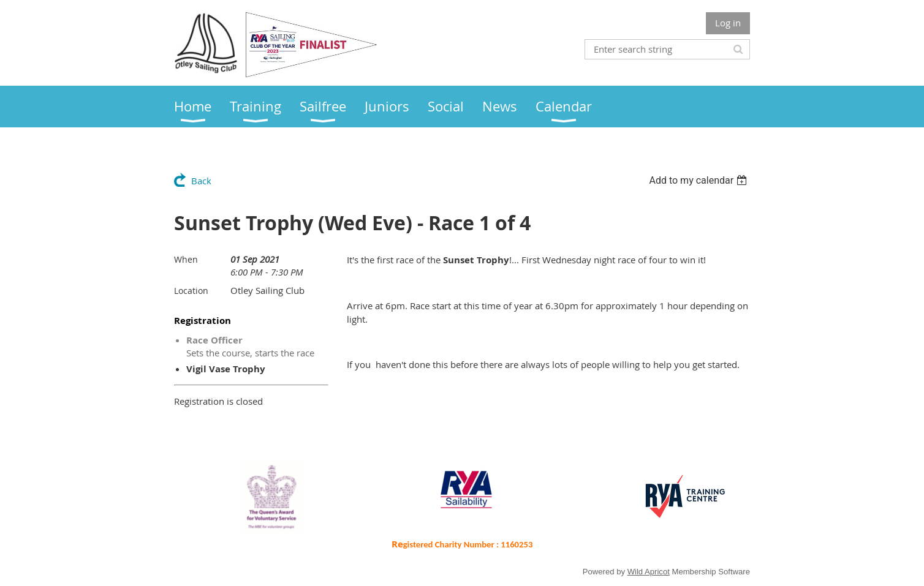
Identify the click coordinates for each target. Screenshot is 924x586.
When (186, 259)
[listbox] (699, 180)
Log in (728, 23)
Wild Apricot (649, 572)
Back (201, 181)
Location (191, 291)
